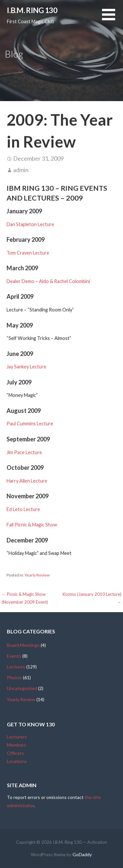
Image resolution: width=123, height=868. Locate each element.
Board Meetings (23, 645)
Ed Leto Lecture (23, 509)
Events (14, 656)
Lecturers (17, 737)
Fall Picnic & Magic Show (32, 525)
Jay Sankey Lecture (26, 367)
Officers (15, 753)
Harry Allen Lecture (27, 481)
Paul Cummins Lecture (30, 424)
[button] (113, 18)
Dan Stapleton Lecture (30, 224)
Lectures (16, 667)
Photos (14, 677)
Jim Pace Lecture (24, 452)
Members (17, 745)
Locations (17, 761)
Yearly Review (37, 575)
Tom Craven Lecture (28, 253)
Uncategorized (22, 688)
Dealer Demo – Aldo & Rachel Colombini (48, 281)
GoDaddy (82, 854)
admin (21, 170)
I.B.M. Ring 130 (32, 10)
